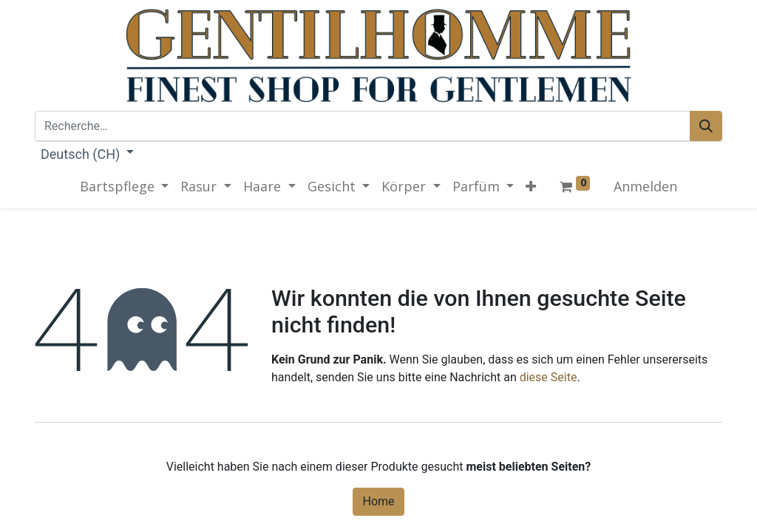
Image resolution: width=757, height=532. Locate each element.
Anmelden (645, 186)
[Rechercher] (706, 126)
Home (378, 501)
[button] (531, 187)
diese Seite (549, 377)
